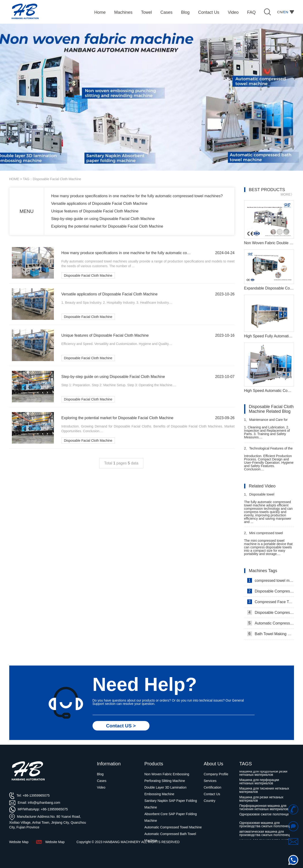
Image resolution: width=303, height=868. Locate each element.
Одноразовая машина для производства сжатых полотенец (265, 826)
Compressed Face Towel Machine (271, 602)
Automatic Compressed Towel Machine (271, 623)
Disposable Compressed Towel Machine (271, 612)
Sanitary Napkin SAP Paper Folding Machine (171, 804)
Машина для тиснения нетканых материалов (264, 791)
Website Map (55, 842)
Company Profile (216, 774)
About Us (214, 764)
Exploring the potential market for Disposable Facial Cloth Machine (107, 226)
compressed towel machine (271, 580)
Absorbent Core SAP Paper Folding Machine (171, 817)
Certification (213, 787)
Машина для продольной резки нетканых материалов (263, 774)
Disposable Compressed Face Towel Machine (271, 591)
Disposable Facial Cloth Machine (88, 276)
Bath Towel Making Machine (271, 634)
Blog (100, 774)
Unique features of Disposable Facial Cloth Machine (95, 211)
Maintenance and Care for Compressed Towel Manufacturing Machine (266, 422)
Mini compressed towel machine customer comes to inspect (265, 535)
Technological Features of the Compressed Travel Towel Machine (268, 450)
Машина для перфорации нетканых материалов (259, 783)
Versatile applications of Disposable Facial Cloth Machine (99, 204)
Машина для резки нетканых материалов (261, 800)
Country (210, 801)
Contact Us (212, 794)
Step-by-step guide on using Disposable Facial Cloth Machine (103, 219)
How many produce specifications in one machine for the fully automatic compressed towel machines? (137, 196)
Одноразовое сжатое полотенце (264, 815)
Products (154, 764)
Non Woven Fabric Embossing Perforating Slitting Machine (167, 777)
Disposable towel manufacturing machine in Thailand (263, 496)
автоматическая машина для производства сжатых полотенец (265, 834)
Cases (102, 781)
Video (101, 787)
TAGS (246, 764)
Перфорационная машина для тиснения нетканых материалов (264, 808)
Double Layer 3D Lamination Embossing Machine (165, 791)
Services (210, 781)
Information (109, 764)
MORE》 (287, 194)
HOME (14, 179)
